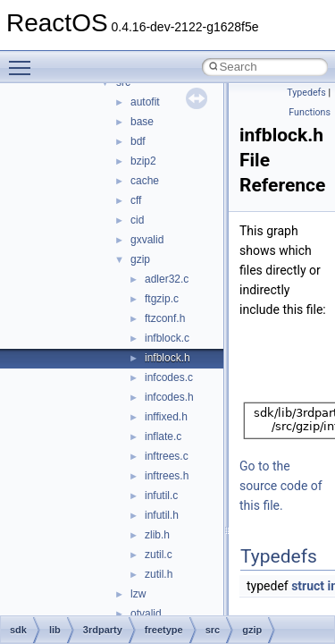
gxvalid (147, 240)
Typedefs (306, 93)
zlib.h (157, 535)
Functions (310, 112)
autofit (145, 102)
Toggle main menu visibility (24, 60)
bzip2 (143, 161)
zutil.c (159, 555)
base (142, 122)
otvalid (146, 614)
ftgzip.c (162, 299)
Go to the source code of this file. (281, 486)
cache (145, 181)
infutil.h (162, 515)
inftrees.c (167, 456)
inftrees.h (167, 476)
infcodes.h (169, 397)
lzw (138, 594)
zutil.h (159, 574)
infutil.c (161, 496)
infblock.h (167, 358)
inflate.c (163, 436)
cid (137, 220)
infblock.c (167, 338)
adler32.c (167, 279)
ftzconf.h (165, 318)
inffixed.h (166, 417)
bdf (138, 141)
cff (136, 200)
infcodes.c (169, 377)
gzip (140, 259)
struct (308, 586)
